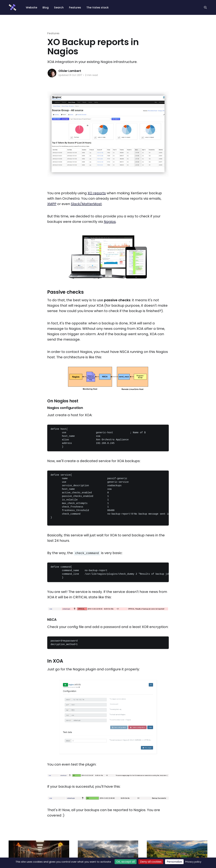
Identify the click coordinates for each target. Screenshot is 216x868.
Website (31, 8)
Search (59, 8)
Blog (46, 8)
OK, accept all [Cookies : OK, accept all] (126, 862)
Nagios (110, 222)
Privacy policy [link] (193, 862)
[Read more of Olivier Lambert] (52, 73)
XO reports (97, 193)
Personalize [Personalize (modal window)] (174, 862)
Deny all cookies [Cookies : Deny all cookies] (151, 862)
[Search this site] (205, 7)
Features (75, 8)
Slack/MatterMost (86, 204)
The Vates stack (98, 8)
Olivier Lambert (70, 71)
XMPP (52, 204)
